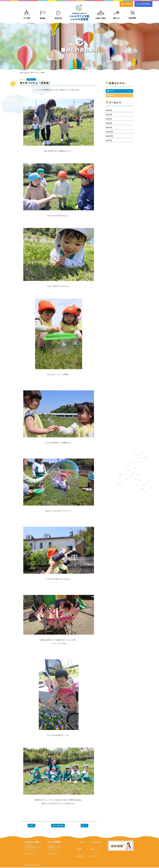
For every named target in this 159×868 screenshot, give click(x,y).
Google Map (32, 854)
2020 (108, 138)
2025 (108, 116)
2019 (108, 142)
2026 (108, 112)
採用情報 (132, 13)
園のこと (116, 13)
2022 (108, 129)
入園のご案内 (101, 13)
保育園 (43, 13)
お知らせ (111, 97)
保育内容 (58, 13)
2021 (108, 133)
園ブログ (31, 79)
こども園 (27, 13)
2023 (108, 125)
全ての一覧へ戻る (58, 826)
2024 (108, 120)
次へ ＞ (85, 826)
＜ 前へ (31, 826)
